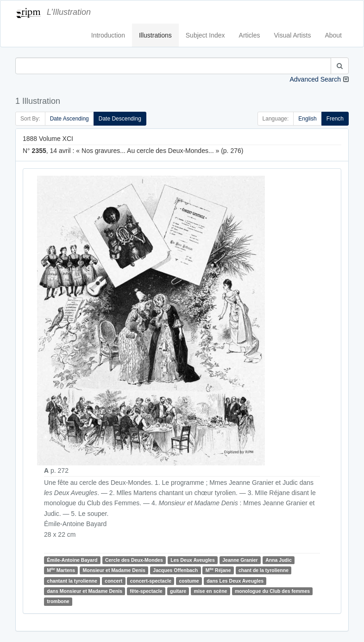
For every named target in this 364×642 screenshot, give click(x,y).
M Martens (61, 570)
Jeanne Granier (240, 560)
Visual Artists (293, 35)
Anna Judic (279, 560)
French (335, 119)
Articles (250, 35)
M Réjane (218, 570)
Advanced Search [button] (315, 79)
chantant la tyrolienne (72, 581)
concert (113, 581)
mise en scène (211, 591)
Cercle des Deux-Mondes (134, 560)
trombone (58, 601)
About (333, 35)
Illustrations (155, 35)
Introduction (108, 35)
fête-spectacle (146, 591)
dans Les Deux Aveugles (235, 581)
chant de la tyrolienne (264, 570)
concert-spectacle (151, 581)
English (307, 119)
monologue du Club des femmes (272, 591)
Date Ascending (69, 119)
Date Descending (120, 119)
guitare (178, 591)
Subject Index (205, 35)
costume (189, 581)
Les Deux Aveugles (193, 560)
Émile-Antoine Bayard (72, 560)
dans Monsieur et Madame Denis (85, 591)
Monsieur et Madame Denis (114, 570)
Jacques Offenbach (175, 570)
